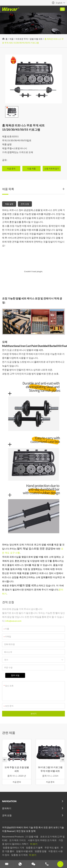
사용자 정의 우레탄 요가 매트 (42, 840)
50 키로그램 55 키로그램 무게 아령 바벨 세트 (50, 769)
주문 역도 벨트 (52, 847)
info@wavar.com (13, 621)
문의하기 (7, 808)
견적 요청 (25, 204)
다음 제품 (32, 169)
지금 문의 (17, 782)
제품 (11, 39)
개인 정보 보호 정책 (26, 831)
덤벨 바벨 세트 (36, 39)
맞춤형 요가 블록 (34, 847)
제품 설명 (9, 204)
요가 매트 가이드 (18, 840)
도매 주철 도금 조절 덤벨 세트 (17, 769)
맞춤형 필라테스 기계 (14, 847)
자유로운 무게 (22, 39)
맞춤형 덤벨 (41, 851)
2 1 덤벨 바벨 (32, 836)
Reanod (11, 831)
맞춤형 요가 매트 (20, 855)
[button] (5, 760)
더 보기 (34, 844)
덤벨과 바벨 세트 (25, 851)
